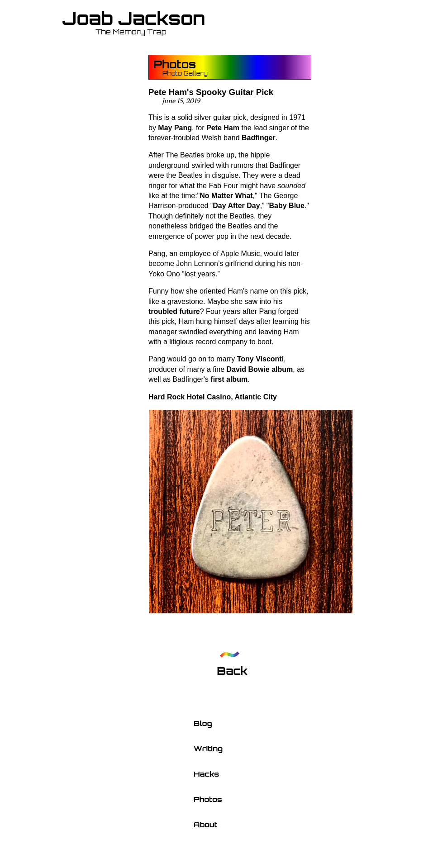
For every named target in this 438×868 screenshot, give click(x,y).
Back (232, 671)
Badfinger (259, 138)
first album (229, 379)
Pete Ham (223, 128)
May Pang (175, 128)
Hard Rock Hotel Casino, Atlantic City (213, 397)
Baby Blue (287, 206)
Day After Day (236, 206)
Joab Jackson (134, 18)
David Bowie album (260, 369)
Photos (175, 64)
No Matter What (226, 196)
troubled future (174, 311)
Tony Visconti (260, 359)
